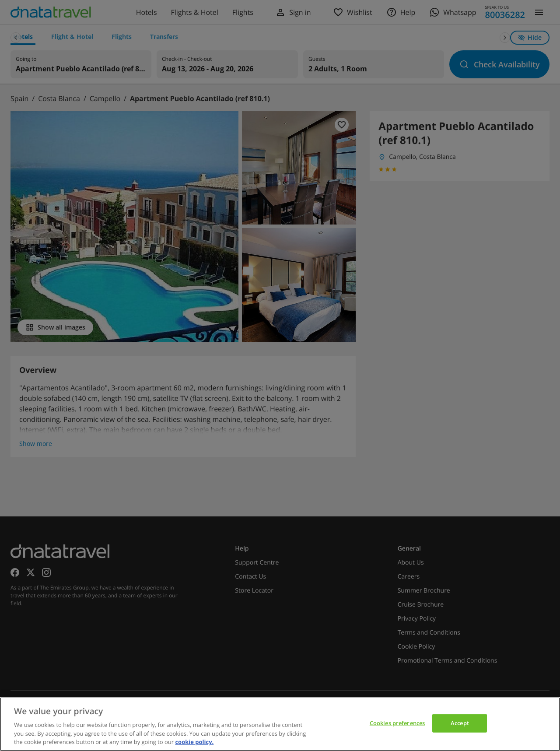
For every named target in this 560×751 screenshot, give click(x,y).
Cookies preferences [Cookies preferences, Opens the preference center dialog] (397, 723)
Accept (460, 723)
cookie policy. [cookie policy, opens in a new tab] (194, 742)
